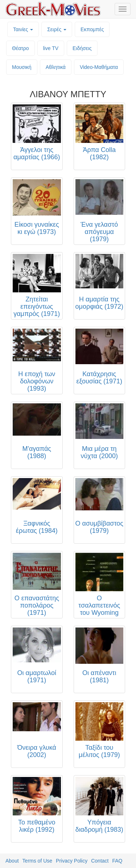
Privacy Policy (72, 861)
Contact (100, 861)
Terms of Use (37, 861)
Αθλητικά (56, 67)
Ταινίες (23, 29)
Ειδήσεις (82, 48)
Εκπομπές (92, 29)
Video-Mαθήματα (99, 67)
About (12, 861)
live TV (51, 48)
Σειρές (57, 29)
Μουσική (22, 67)
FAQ (117, 861)
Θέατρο (20, 48)
